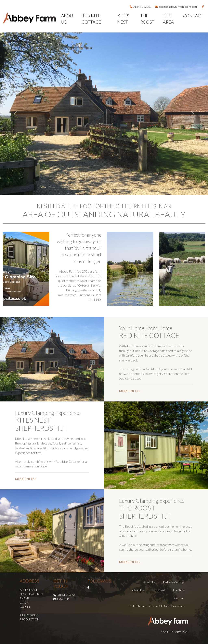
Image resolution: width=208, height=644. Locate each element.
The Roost (147, 19)
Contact (193, 16)
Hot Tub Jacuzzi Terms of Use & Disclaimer (157, 606)
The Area (168, 19)
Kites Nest (123, 19)
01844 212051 (141, 7)
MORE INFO (130, 391)
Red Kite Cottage (91, 19)
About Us (68, 19)
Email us (63, 599)
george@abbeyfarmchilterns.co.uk (177, 7)
